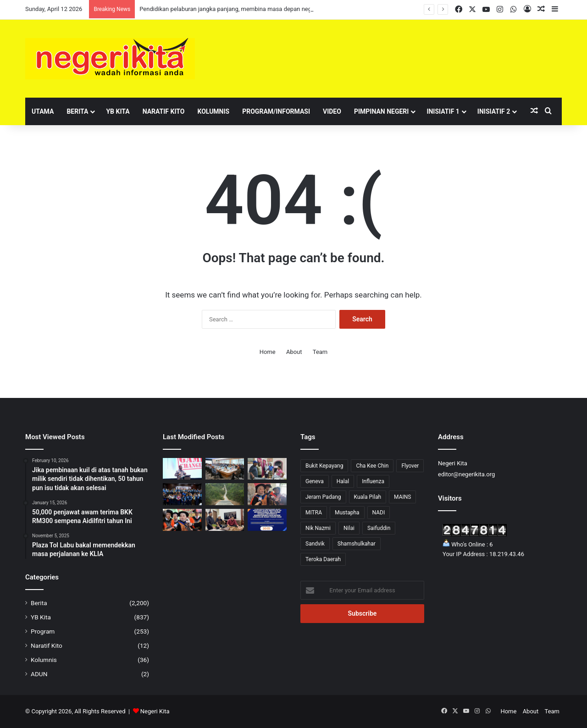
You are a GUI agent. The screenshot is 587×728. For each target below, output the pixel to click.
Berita (77, 111)
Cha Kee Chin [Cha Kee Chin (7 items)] (372, 466)
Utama (43, 111)
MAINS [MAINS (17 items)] (402, 497)
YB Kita (118, 111)
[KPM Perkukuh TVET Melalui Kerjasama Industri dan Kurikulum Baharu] (182, 520)
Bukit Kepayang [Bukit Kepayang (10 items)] (324, 466)
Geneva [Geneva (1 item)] (315, 481)
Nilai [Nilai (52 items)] (349, 528)
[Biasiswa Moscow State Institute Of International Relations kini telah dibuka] (267, 520)
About (294, 352)
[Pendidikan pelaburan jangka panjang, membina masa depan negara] (182, 494)
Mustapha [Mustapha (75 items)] (347, 513)
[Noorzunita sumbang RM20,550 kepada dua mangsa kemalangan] (267, 469)
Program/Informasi (276, 111)
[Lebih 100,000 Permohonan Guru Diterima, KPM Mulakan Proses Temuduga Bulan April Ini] (267, 494)
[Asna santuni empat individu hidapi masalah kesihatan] (225, 520)
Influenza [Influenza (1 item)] (373, 481)
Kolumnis (213, 111)
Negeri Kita (155, 711)
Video (332, 111)
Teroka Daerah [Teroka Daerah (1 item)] (323, 559)
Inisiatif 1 (443, 111)
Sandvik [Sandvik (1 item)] (315, 544)
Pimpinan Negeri (382, 111)
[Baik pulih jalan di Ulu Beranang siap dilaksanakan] (225, 494)
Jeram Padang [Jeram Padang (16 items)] (323, 497)
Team (320, 352)
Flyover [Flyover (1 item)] (410, 466)
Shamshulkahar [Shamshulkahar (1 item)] (357, 544)
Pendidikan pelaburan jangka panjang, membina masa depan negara (230, 9)
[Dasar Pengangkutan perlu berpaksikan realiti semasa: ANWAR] (225, 469)
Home (268, 352)
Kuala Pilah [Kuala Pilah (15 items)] (368, 497)
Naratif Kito (164, 111)
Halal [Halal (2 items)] (343, 481)
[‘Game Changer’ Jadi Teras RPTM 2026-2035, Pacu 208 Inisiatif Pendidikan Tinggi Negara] (182, 469)
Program (43, 631)
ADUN (39, 674)
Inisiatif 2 (494, 111)
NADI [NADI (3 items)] (379, 513)
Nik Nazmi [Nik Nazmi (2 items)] (318, 528)
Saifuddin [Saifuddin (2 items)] (379, 528)
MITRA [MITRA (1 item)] (314, 513)
